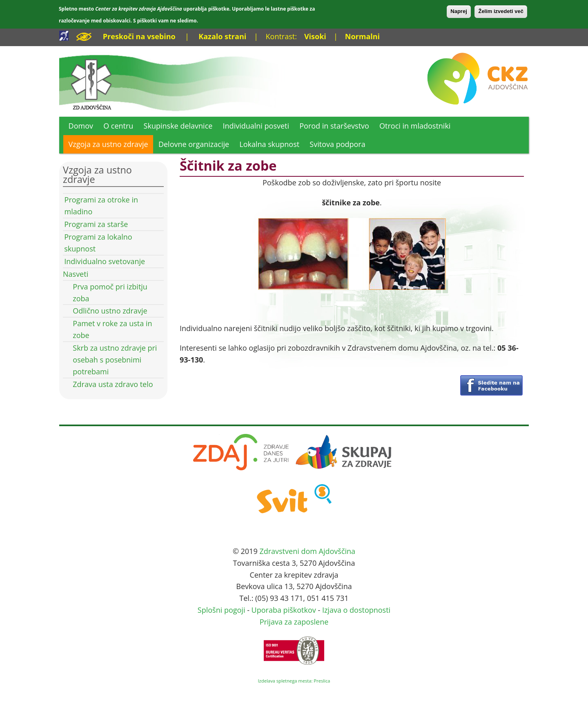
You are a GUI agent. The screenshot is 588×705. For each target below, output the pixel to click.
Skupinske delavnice (178, 126)
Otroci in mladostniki (415, 126)
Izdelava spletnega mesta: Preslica (294, 681)
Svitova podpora (337, 144)
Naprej (459, 11)
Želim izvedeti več (501, 11)
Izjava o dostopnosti (356, 610)
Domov (81, 126)
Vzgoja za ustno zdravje (108, 144)
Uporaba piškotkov (284, 610)
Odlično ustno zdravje (110, 311)
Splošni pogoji (222, 610)
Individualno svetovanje (105, 261)
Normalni (362, 36)
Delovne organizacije (194, 144)
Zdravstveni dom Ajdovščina (307, 551)
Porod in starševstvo (334, 126)
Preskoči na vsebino (139, 36)
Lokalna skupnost (269, 144)
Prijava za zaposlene (294, 622)
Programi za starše (96, 224)
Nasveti (76, 274)
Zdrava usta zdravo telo (113, 384)
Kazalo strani (222, 36)
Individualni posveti (256, 126)
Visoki (315, 36)
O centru (118, 126)
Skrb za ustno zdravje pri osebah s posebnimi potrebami (115, 360)
